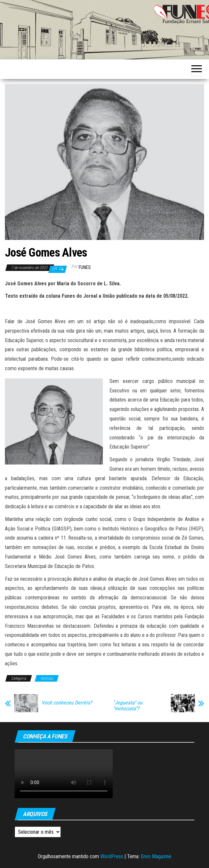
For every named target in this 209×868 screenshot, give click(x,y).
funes (85, 267)
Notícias (47, 678)
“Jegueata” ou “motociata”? (128, 706)
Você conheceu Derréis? (67, 703)
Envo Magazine (156, 856)
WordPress (112, 856)
